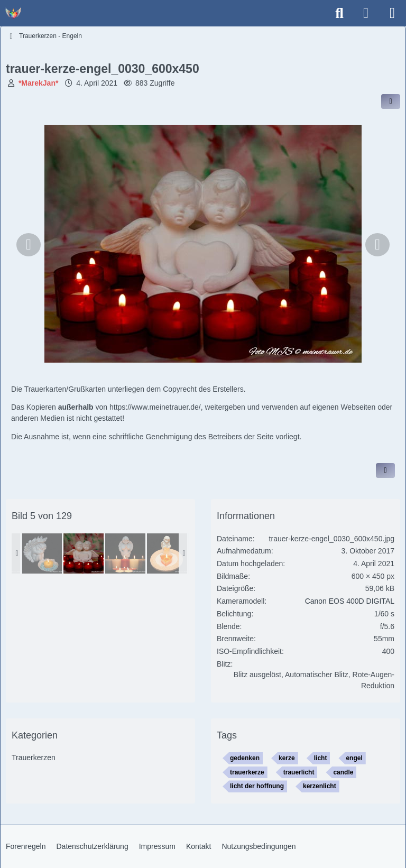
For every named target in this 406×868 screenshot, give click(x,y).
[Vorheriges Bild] (29, 245)
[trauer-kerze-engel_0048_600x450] (125, 553)
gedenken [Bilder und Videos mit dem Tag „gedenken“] (245, 758)
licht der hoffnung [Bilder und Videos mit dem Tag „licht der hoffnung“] (257, 786)
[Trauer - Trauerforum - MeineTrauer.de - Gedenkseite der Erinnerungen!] (13, 13)
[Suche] (339, 13)
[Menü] (392, 13)
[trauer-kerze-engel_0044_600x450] (167, 553)
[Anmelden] (366, 13)
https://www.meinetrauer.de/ (155, 407)
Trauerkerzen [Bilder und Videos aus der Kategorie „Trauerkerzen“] (34, 758)
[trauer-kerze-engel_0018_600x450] (42, 553)
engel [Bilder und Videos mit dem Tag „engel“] (354, 758)
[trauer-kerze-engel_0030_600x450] (84, 553)
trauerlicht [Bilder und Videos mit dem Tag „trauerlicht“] (299, 772)
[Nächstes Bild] (377, 245)
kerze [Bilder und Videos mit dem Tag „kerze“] (287, 758)
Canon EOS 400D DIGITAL (350, 601)
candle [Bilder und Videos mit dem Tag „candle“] (343, 772)
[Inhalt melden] (385, 470)
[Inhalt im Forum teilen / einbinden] (391, 101)
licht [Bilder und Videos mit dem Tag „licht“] (321, 758)
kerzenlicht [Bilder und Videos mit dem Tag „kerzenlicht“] (320, 786)
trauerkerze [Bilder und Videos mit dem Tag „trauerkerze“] (247, 772)
